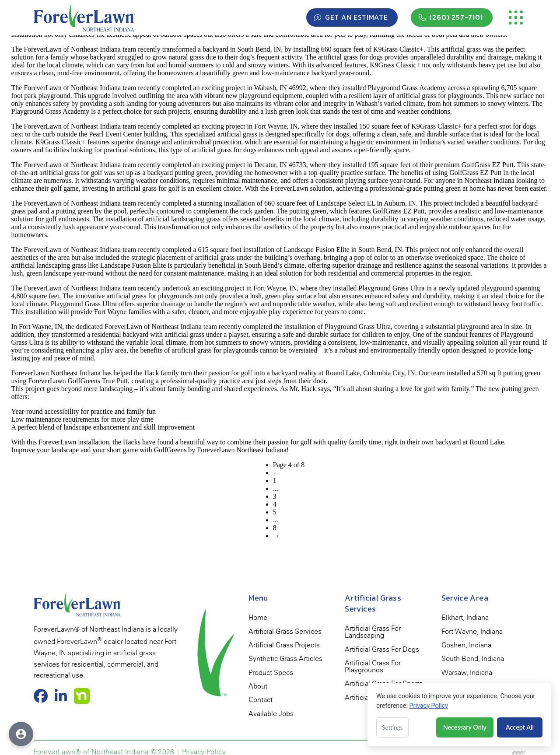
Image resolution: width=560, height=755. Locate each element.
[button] (516, 17)
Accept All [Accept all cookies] (520, 727)
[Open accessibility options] (21, 734)
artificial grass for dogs (350, 57)
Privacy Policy (429, 706)
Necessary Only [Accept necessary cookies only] (465, 727)
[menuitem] (258, 618)
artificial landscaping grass (183, 219)
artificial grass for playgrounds (439, 96)
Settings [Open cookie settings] (392, 727)
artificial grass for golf (148, 188)
